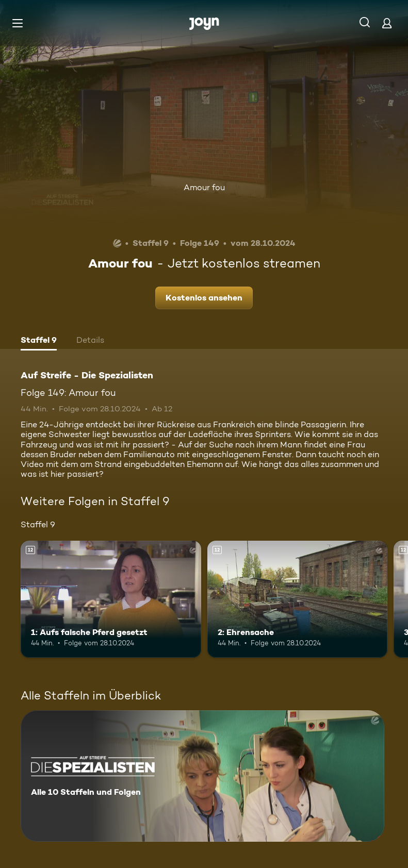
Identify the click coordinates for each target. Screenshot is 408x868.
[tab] (39, 341)
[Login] (387, 23)
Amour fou (204, 187)
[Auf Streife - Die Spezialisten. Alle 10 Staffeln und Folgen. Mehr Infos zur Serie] (202, 776)
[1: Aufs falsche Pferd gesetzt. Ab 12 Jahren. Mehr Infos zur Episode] (111, 599)
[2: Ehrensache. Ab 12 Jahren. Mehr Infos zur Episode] (298, 599)
